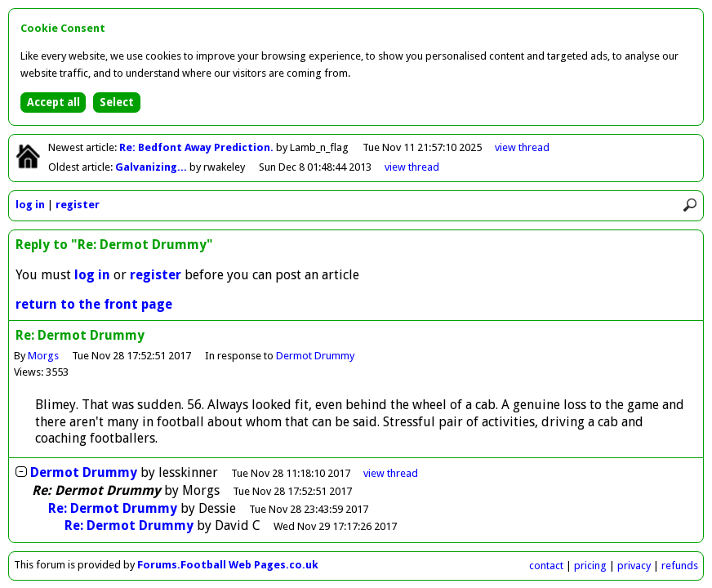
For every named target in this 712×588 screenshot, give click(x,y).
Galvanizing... (152, 167)
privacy (634, 566)
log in (30, 205)
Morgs (43, 356)
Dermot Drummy (315, 356)
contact (546, 566)
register (78, 205)
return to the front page (94, 304)
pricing (590, 566)
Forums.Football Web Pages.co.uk (228, 565)
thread (391, 473)
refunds (680, 566)
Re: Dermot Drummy (113, 508)
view (522, 147)
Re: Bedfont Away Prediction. (198, 147)
